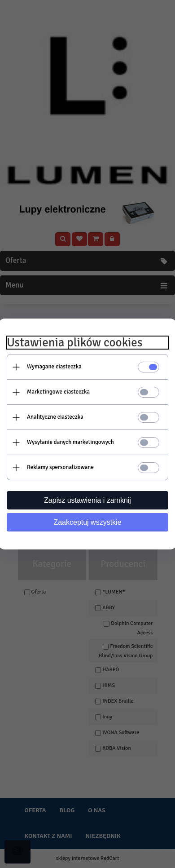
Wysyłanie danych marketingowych (70, 442)
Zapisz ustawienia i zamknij (87, 500)
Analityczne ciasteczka (55, 417)
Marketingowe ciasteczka (58, 392)
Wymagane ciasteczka (54, 367)
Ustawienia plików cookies (75, 343)
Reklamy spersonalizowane (60, 467)
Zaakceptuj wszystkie (87, 522)
